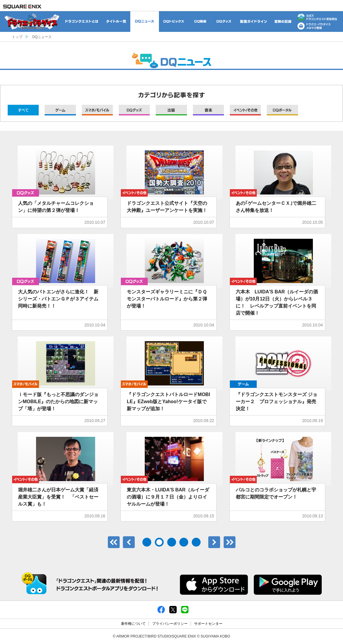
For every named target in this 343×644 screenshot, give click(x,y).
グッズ (134, 110)
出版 (171, 110)
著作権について (133, 624)
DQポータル (282, 110)
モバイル (97, 110)
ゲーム (60, 110)
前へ (129, 542)
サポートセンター (208, 624)
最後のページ (230, 542)
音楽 (208, 110)
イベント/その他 (245, 110)
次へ (214, 542)
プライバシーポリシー (170, 624)
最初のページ (114, 542)
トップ (17, 37)
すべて (23, 110)
